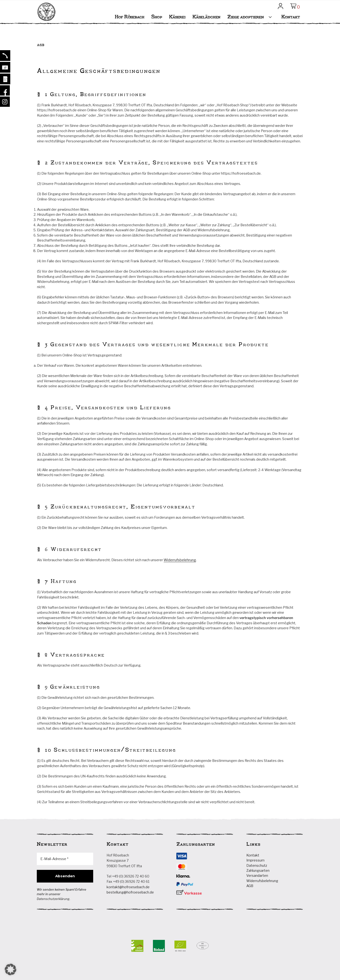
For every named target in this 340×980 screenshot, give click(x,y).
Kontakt (291, 17)
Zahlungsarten (258, 870)
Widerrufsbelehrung (180, 560)
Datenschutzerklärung (53, 899)
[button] (11, 969)
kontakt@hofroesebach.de (128, 887)
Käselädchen (206, 17)
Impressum (255, 860)
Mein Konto (281, 8)
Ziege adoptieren (251, 17)
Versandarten (257, 875)
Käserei (177, 17)
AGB (250, 886)
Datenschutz (257, 865)
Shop (157, 17)
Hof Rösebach (46, 19)
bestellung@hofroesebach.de (130, 892)
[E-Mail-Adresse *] (65, 859)
